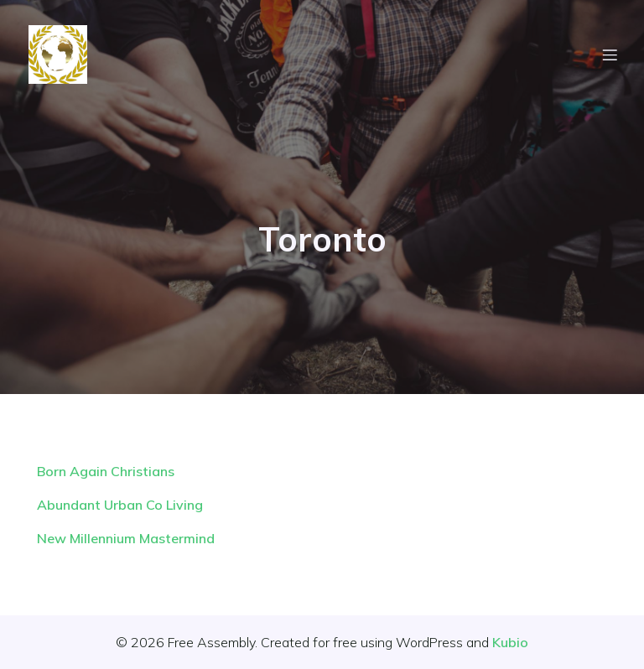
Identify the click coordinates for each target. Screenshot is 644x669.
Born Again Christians (106, 471)
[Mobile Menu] (610, 54)
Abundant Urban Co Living (120, 505)
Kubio (510, 642)
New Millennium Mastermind (126, 538)
